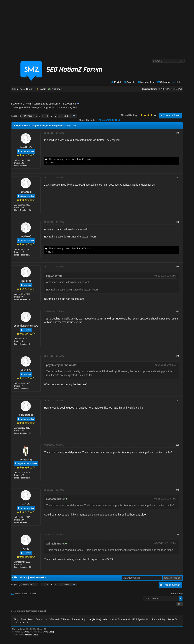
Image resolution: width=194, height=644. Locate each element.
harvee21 (25, 415)
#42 (178, 178)
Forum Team (27, 619)
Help (177, 82)
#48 (178, 445)
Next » (66, 116)
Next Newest (37, 577)
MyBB (26, 632)
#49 (178, 490)
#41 (178, 133)
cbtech (51, 163)
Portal (116, 82)
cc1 (25, 504)
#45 (178, 311)
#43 (178, 222)
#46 (178, 356)
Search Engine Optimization (47, 104)
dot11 (25, 370)
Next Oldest (21, 577)
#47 (178, 401)
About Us (24, 623)
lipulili (50, 252)
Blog (16, 619)
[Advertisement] (97, 28)
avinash (25, 460)
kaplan (24, 236)
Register (55, 89)
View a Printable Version (26, 594)
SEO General (70, 104)
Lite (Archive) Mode (98, 619)
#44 (178, 267)
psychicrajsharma (25, 326)
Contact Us (41, 619)
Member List (146, 82)
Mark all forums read (120, 619)
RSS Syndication (141, 619)
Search (129, 82)
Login (42, 89)
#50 (178, 534)
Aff (25, 549)
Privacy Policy (158, 619)
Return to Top (79, 619)
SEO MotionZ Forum (21, 104)
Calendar (164, 82)
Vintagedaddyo (31, 635)
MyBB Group (48, 632)
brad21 (25, 147)
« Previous (27, 116)
